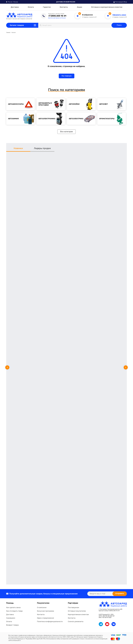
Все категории (66, 132)
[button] (12, 2)
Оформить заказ (119, 15)
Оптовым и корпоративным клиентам (107, 7)
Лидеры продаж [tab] (42, 148)
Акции (79, 7)
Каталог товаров (17, 25)
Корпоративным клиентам (78, 615)
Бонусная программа (45, 611)
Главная (8, 33)
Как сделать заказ (13, 608)
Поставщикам (73, 608)
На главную (67, 76)
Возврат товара (12, 625)
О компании (42, 608)
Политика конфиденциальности (50, 622)
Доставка (15, 7)
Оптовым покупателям (77, 611)
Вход (125, 2)
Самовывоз (11, 618)
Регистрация (119, 2)
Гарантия (47, 7)
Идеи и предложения (45, 618)
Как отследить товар (14, 611)
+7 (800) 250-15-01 (57, 16)
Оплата (31, 7)
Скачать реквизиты (76, 622)
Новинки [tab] (18, 148)
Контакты (64, 7)
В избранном (88, 15)
